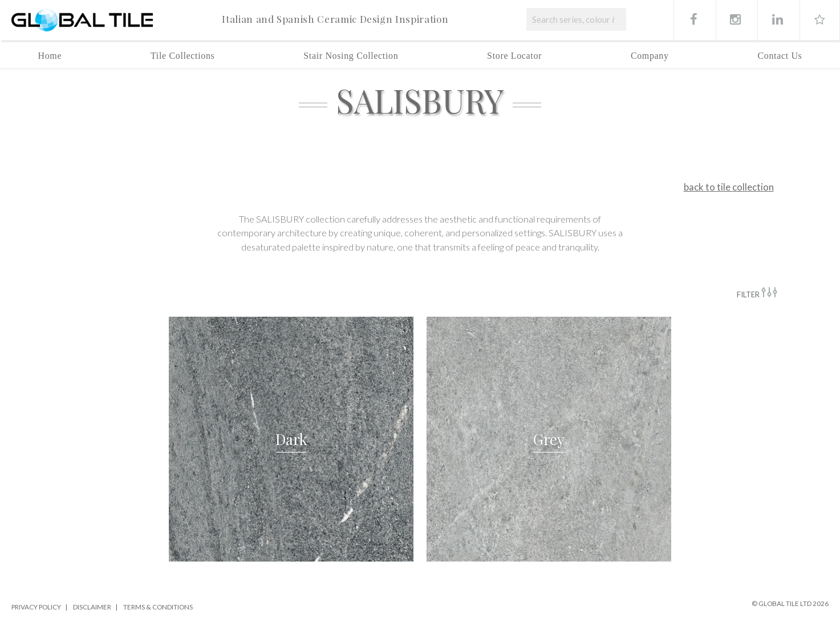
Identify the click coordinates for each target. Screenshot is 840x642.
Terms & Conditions (158, 607)
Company (650, 56)
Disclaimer (92, 607)
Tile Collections (183, 56)
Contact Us (780, 56)
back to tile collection (729, 187)
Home (50, 56)
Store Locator (514, 56)
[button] (291, 439)
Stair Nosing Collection (351, 56)
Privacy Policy (36, 607)
